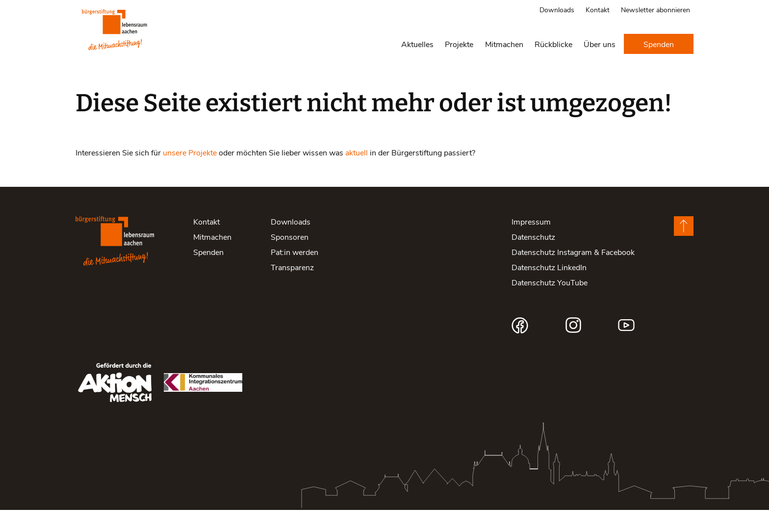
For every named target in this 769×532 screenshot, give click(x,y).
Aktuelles (417, 44)
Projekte (459, 44)
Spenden (659, 44)
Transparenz (292, 289)
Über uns (600, 44)
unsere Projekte (190, 174)
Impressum (531, 243)
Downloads (557, 10)
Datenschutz (533, 259)
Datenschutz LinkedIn (549, 289)
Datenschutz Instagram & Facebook (573, 274)
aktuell (357, 174)
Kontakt (598, 10)
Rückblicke (553, 44)
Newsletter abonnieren (655, 10)
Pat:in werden (295, 274)
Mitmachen (504, 44)
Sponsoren (290, 259)
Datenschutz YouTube (550, 304)
